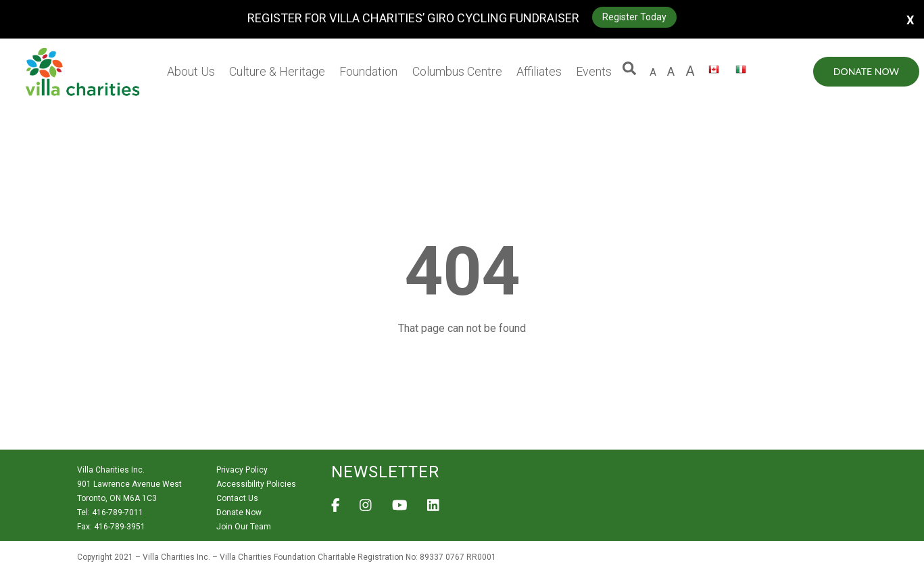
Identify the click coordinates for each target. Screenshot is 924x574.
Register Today (634, 17)
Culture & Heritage (277, 71)
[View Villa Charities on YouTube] (400, 509)
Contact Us (237, 498)
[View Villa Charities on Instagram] (366, 509)
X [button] (910, 19)
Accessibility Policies (256, 484)
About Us (191, 71)
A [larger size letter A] (690, 71)
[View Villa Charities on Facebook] (336, 509)
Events (594, 71)
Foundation (368, 71)
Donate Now (866, 71)
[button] (629, 72)
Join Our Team (244, 527)
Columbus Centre (457, 71)
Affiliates (539, 71)
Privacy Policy (242, 470)
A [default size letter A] (653, 72)
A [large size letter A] (671, 71)
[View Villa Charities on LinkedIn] (433, 509)
